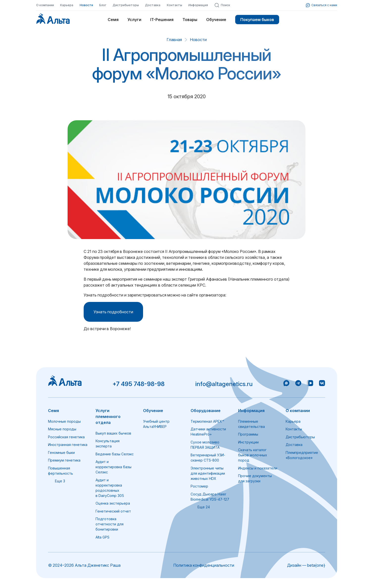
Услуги (134, 20)
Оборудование (206, 411)
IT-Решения (162, 20)
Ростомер (199, 486)
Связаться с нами (322, 5)
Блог (103, 5)
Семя (113, 20)
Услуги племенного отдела (108, 416)
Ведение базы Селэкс (115, 454)
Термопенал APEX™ (207, 421)
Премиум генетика (64, 460)
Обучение (216, 20)
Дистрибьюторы (126, 5)
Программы (248, 434)
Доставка (153, 5)
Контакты (174, 5)
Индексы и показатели (258, 468)
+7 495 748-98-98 (138, 384)
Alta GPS (102, 537)
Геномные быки (61, 453)
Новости (86, 5)
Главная (174, 40)
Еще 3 (57, 481)
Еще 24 (200, 507)
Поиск (222, 5)
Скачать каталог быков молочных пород (253, 455)
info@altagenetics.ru (224, 384)
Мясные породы (62, 429)
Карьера (67, 5)
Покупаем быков (257, 20)
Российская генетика (66, 437)
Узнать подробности (113, 312)
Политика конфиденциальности (204, 565)
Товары (190, 20)
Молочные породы (64, 421)
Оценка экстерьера (113, 503)
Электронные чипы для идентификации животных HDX (208, 473)
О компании (45, 5)
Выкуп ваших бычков (113, 433)
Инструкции (248, 442)
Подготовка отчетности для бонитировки (110, 524)
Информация (198, 5)
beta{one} (316, 565)
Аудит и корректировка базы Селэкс (113, 467)
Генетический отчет (113, 511)
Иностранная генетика (68, 445)
